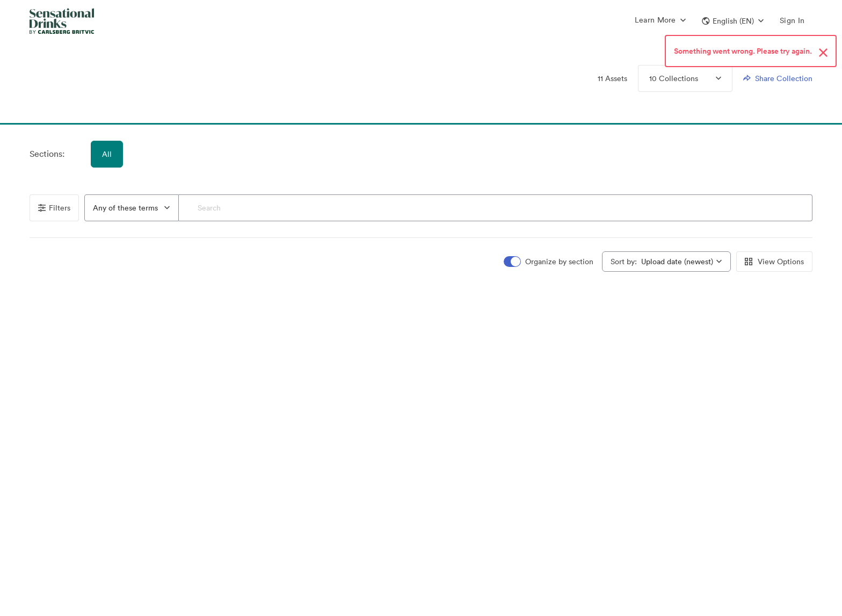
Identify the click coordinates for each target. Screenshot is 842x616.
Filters (54, 208)
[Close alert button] (823, 53)
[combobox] (132, 208)
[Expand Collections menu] (710, 78)
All (107, 154)
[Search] (496, 208)
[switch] (549, 262)
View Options (774, 262)
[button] (733, 21)
